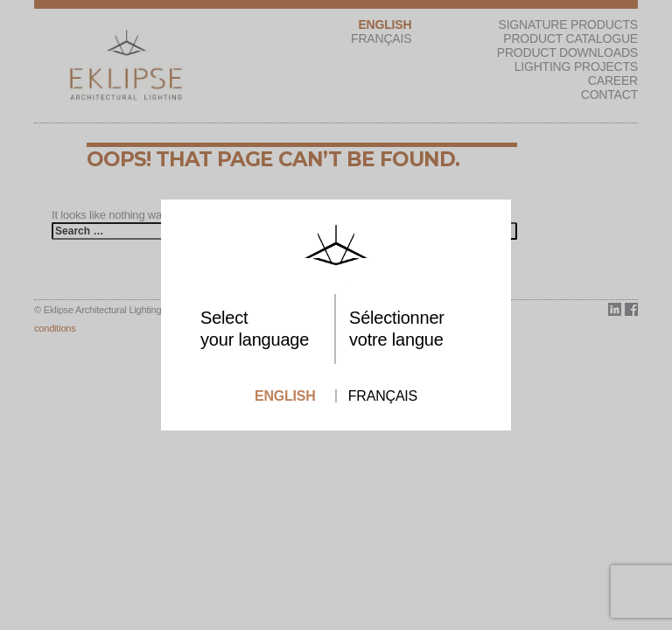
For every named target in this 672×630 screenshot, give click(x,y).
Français (383, 396)
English (285, 396)
